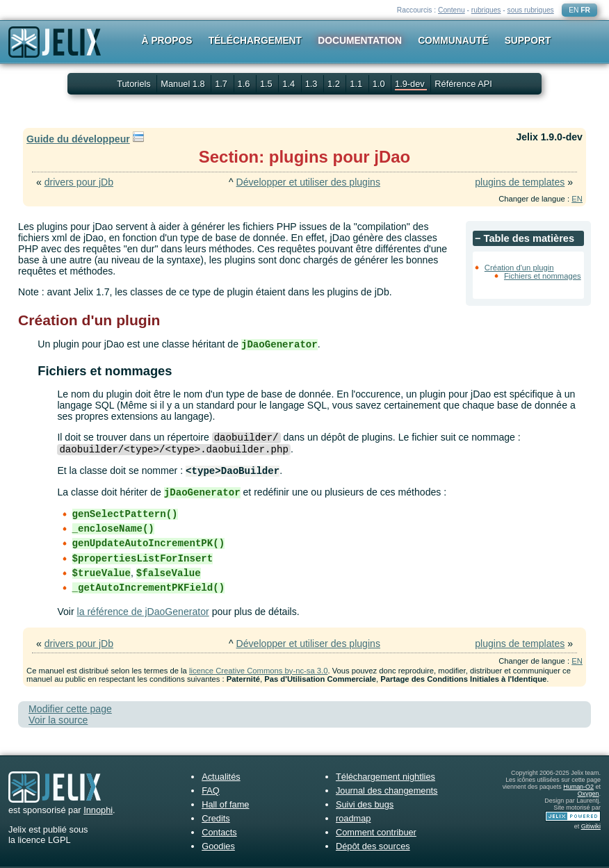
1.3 (312, 84)
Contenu (452, 10)
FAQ (211, 791)
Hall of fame (225, 804)
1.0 (380, 84)
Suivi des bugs (365, 804)
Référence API (463, 84)
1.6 (245, 84)
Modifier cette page (70, 709)
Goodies (218, 846)
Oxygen (588, 794)
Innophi (98, 810)
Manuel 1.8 (184, 84)
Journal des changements (387, 791)
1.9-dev (411, 84)
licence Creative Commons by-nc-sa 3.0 (258, 671)
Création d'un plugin (519, 268)
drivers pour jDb (79, 182)
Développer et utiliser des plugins (308, 182)
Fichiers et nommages (543, 276)
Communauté (453, 40)
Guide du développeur (78, 139)
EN (574, 10)
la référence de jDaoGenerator (143, 612)
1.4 (290, 84)
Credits (216, 818)
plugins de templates (520, 182)
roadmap (354, 818)
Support (528, 40)
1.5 (267, 84)
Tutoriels (134, 84)
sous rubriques (531, 10)
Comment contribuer (376, 832)
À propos (167, 40)
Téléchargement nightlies (385, 777)
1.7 (222, 84)
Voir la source (58, 720)
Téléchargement (255, 40)
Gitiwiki (591, 826)
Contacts (219, 832)
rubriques (486, 10)
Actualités (221, 777)
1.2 (335, 84)
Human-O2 (578, 787)
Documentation (360, 40)
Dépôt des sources (373, 846)
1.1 (357, 84)
